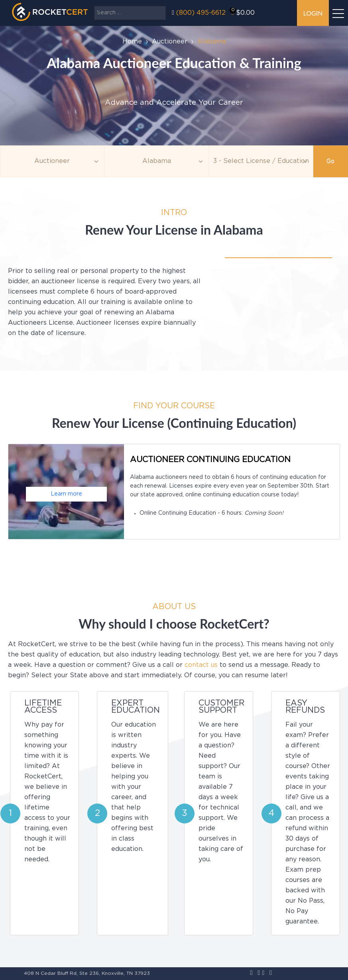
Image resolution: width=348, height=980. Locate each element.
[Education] (261, 161)
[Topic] (52, 161)
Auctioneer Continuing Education (210, 460)
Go (330, 161)
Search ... (94, 6)
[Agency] (157, 161)
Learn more (66, 494)
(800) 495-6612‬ (201, 13)
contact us (201, 665)
